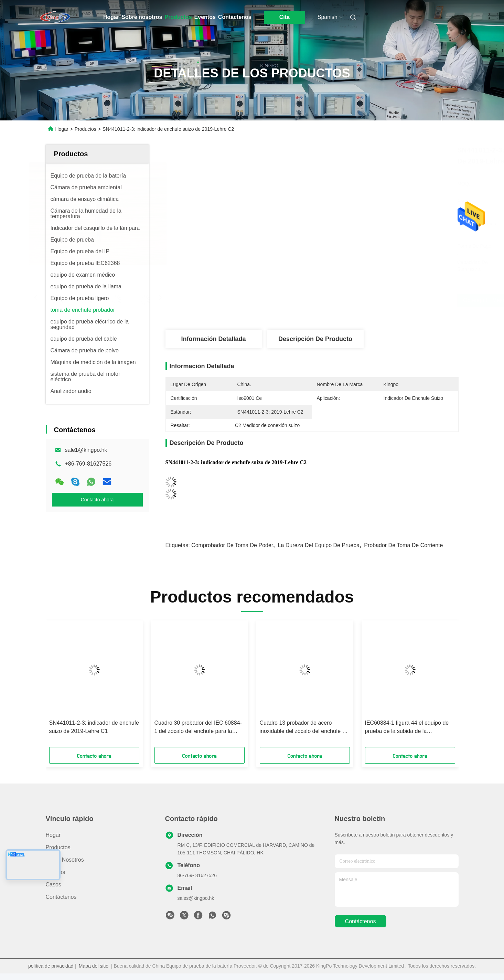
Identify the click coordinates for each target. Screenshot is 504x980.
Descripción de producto (315, 339)
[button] (66, 686)
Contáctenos (235, 17)
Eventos (205, 17)
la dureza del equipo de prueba (319, 545)
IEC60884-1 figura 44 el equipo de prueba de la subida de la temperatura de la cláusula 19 (407, 728)
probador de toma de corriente (403, 545)
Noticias (56, 872)
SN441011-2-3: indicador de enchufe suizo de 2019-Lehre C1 (94, 727)
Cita (285, 17)
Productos (178, 17)
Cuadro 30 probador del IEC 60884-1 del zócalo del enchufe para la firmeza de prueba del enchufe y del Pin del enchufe (198, 728)
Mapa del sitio (94, 966)
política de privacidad (51, 966)
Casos (53, 885)
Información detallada (213, 339)
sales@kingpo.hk (196, 898)
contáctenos (361, 921)
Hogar (111, 17)
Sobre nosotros (142, 17)
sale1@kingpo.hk (86, 450)
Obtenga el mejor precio (353, 300)
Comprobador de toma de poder (232, 545)
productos (58, 847)
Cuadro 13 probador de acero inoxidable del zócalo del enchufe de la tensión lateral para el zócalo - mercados (304, 728)
